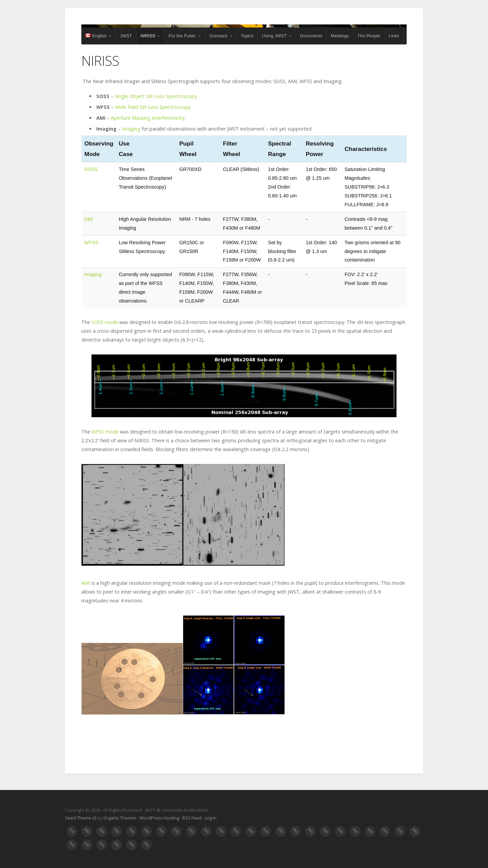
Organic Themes (120, 818)
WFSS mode (105, 432)
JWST (126, 36)
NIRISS (148, 36)
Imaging (131, 129)
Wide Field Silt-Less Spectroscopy (153, 107)
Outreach (219, 36)
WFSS (91, 243)
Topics (247, 36)
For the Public (182, 36)
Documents (311, 36)
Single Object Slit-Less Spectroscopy (156, 96)
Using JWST (274, 36)
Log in (211, 818)
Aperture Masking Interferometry (148, 118)
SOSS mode (105, 322)
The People (369, 36)
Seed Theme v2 (81, 818)
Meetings (340, 36)
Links (394, 36)
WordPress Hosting (159, 818)
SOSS (91, 169)
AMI (89, 219)
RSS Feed (192, 818)
